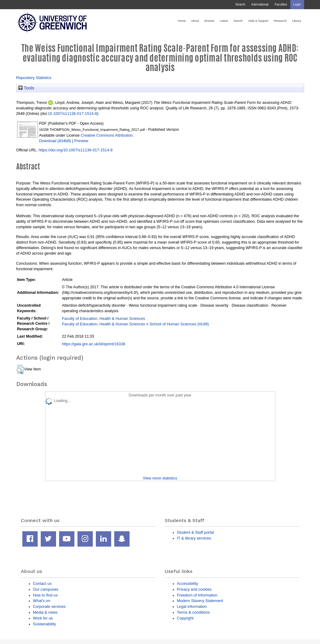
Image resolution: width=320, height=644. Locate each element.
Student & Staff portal (196, 532)
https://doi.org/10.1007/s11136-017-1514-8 (76, 150)
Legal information (192, 606)
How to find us (45, 595)
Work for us (43, 618)
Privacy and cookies (194, 589)
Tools (26, 88)
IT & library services (194, 538)
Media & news (45, 612)
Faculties (281, 4)
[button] (20, 369)
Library (297, 21)
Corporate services (49, 606)
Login (297, 4)
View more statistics (160, 478)
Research (280, 21)
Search (240, 4)
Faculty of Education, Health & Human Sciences (103, 318)
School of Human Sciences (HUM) (179, 324)
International (260, 4)
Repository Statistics (34, 78)
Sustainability (45, 624)
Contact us (42, 583)
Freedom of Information (197, 595)
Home (182, 21)
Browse (209, 21)
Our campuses (46, 589)
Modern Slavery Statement (200, 601)
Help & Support (258, 21)
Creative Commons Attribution (106, 135)
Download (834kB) (55, 141)
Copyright (185, 618)
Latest (224, 21)
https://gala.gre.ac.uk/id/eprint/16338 (93, 344)
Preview (81, 141)
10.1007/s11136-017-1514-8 (72, 114)
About (195, 21)
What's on (42, 601)
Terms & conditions (194, 612)
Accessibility (188, 583)
